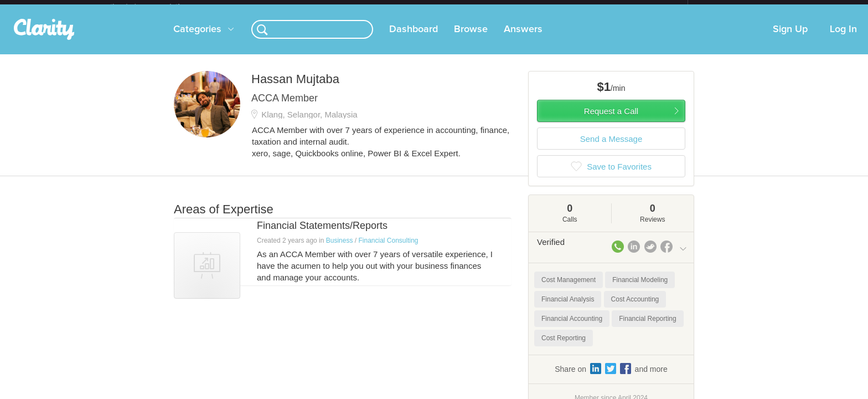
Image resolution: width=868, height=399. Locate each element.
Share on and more (611, 377)
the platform (157, 6)
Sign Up (790, 38)
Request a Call (611, 120)
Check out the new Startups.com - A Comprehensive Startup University (567, 7)
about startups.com (727, 7)
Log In (843, 38)
